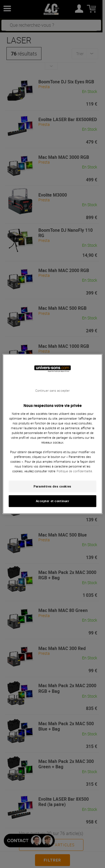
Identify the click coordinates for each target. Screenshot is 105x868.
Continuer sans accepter (53, 391)
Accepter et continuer (53, 501)
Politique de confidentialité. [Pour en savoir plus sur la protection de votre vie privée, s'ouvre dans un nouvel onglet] (75, 471)
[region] (52, 434)
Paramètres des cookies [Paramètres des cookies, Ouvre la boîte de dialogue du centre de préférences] (53, 487)
